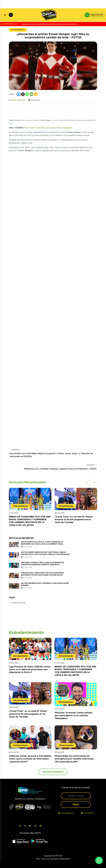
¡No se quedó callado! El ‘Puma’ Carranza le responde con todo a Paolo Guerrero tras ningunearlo (42, 544)
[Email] (31, 94)
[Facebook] (19, 94)
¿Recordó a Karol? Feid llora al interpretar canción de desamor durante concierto (42, 564)
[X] (23, 94)
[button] (88, 482)
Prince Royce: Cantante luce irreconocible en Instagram (48, 128)
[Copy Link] (36, 94)
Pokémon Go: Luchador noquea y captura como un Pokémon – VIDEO (60, 469)
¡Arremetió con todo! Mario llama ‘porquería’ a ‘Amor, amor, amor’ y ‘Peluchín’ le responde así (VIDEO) (51, 455)
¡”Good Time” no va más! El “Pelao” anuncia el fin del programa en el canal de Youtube (74, 520)
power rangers (18, 603)
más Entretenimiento (53, 772)
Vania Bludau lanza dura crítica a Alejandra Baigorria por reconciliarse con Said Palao (42, 574)
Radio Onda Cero (19, 100)
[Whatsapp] (27, 94)
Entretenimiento (18, 30)
